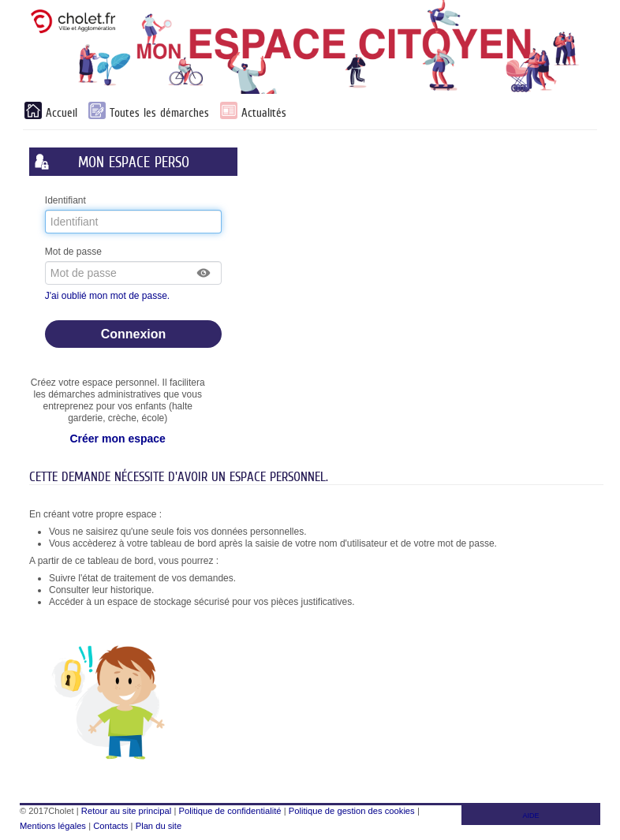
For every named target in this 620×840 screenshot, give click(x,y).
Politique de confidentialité (230, 811)
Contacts (110, 826)
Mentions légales (53, 826)
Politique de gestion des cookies (352, 811)
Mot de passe (73, 252)
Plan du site (159, 826)
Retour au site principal (126, 811)
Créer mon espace (117, 439)
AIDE (531, 816)
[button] (204, 273)
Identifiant (65, 200)
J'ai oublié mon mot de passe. (109, 296)
